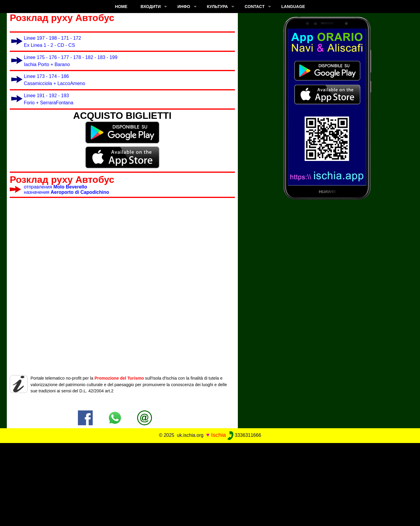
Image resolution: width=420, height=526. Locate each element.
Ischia (219, 435)
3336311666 (244, 435)
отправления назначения (67, 190)
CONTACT (255, 7)
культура (217, 7)
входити (151, 7)
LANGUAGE (293, 7)
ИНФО (184, 7)
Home (121, 7)
